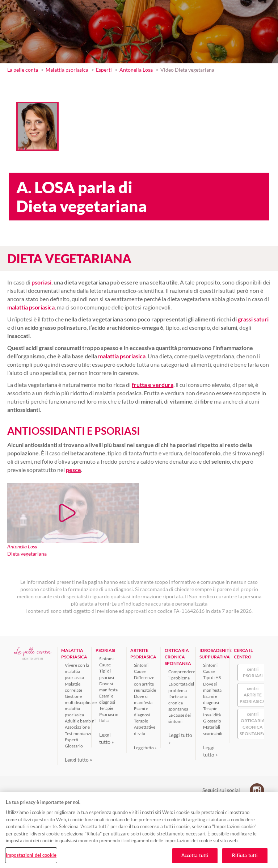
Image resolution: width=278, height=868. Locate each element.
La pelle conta (23, 70)
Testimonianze (79, 734)
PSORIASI (106, 650)
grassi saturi (253, 319)
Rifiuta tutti (245, 855)
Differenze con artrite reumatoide (145, 684)
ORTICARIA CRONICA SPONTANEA (178, 657)
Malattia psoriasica (67, 70)
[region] (139, 830)
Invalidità (212, 715)
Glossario (74, 746)
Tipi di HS (212, 677)
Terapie (106, 708)
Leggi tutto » (78, 760)
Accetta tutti (195, 855)
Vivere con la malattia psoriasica (77, 671)
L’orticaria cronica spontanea (178, 703)
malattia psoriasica (122, 356)
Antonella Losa (136, 70)
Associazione (77, 727)
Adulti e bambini (80, 721)
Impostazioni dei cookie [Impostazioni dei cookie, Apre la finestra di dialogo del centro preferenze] (31, 855)
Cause (105, 665)
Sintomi (106, 659)
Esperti (104, 70)
